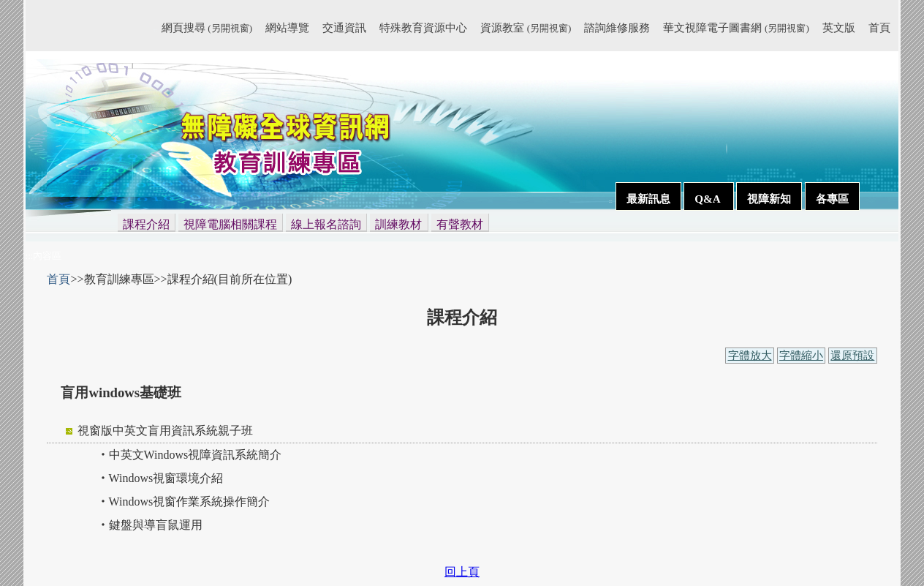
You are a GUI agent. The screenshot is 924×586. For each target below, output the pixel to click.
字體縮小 (801, 356)
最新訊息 (648, 199)
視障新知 (769, 199)
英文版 (839, 27)
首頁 (879, 27)
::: (155, 30)
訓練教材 (398, 224)
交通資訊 (344, 27)
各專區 (832, 199)
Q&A (708, 199)
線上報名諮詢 (326, 224)
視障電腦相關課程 (230, 224)
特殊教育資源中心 (423, 27)
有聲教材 (460, 224)
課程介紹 (146, 224)
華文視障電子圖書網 (736, 27)
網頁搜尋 (207, 27)
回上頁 (462, 572)
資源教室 (526, 27)
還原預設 (852, 356)
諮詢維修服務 (617, 27)
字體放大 (750, 356)
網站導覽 (287, 27)
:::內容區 (44, 256)
